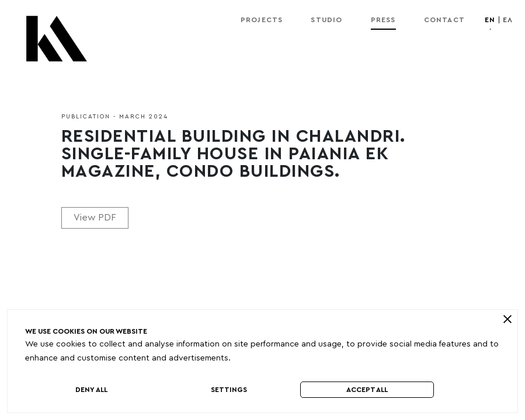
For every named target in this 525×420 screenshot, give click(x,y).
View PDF (95, 218)
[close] (507, 319)
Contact (444, 20)
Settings (229, 390)
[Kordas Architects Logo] (57, 44)
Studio (326, 20)
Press (383, 20)
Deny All (91, 390)
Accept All (367, 390)
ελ (508, 20)
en (490, 20)
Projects (262, 20)
